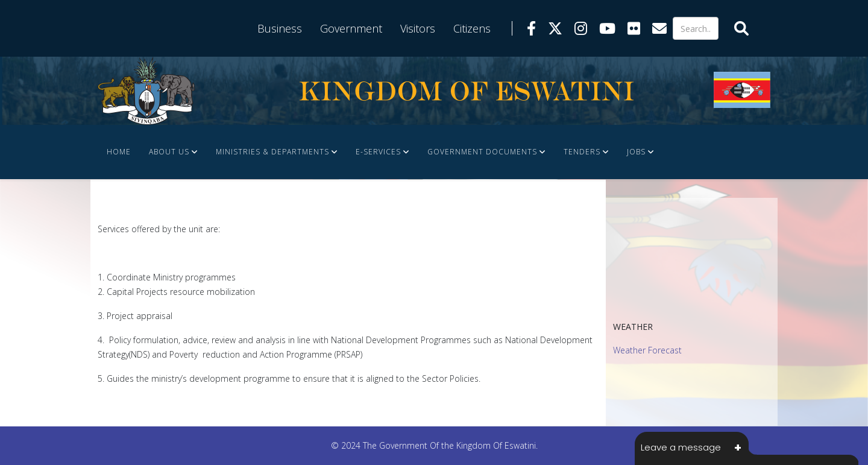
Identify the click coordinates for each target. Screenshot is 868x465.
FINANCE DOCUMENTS (150, 206)
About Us (169, 152)
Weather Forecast (647, 350)
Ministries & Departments (272, 152)
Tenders (582, 152)
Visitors (418, 28)
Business (280, 28)
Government (351, 28)
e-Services (378, 152)
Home (119, 152)
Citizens (472, 28)
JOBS (636, 152)
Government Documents (482, 152)
